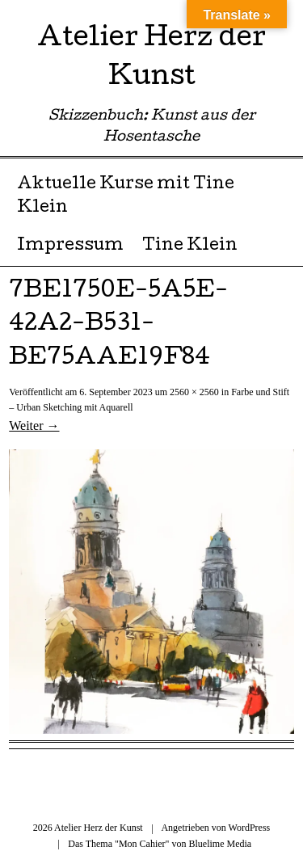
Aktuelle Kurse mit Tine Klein (126, 197)
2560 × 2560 (194, 392)
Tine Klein (190, 246)
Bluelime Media (220, 844)
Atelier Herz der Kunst (151, 59)
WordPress (250, 828)
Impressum (70, 246)
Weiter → (34, 426)
